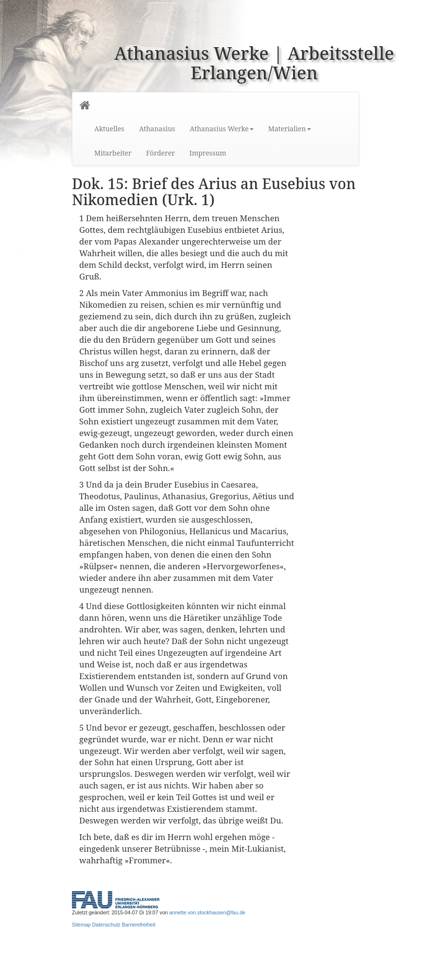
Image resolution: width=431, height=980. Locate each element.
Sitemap (81, 925)
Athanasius (157, 129)
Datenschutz (106, 925)
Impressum (208, 153)
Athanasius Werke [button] (221, 129)
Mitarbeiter (113, 153)
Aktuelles (109, 129)
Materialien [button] (290, 129)
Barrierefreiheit (139, 925)
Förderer (161, 153)
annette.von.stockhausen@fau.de (207, 912)
